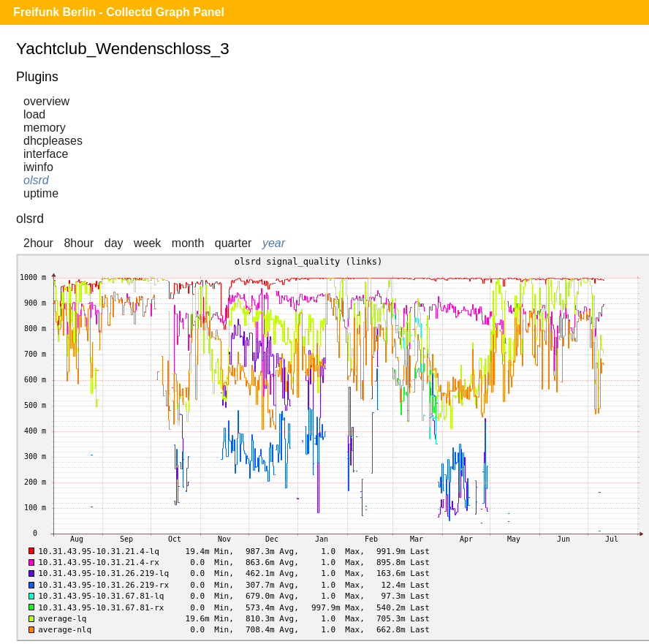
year (274, 243)
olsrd (36, 180)
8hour (79, 243)
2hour (38, 243)
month (188, 243)
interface (46, 154)
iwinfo (38, 167)
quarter (234, 243)
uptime (41, 193)
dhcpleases (53, 141)
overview (46, 101)
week (147, 243)
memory (45, 128)
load (34, 114)
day (114, 243)
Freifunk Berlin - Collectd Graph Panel (119, 12)
